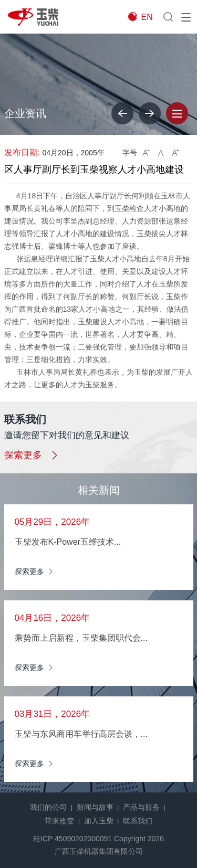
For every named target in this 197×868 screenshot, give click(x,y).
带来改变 (59, 821)
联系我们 (138, 821)
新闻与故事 (95, 807)
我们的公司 (48, 807)
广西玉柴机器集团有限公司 (99, 851)
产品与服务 (141, 807)
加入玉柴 (99, 821)
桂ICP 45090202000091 (72, 839)
